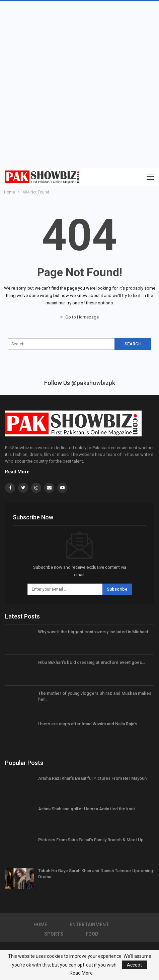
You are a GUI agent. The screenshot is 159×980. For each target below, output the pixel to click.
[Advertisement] (79, 84)
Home (40, 925)
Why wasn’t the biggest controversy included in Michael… (95, 632)
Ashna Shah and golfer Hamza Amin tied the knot (87, 809)
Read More (17, 472)
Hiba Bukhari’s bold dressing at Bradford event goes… (92, 662)
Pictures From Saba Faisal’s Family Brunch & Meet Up (91, 840)
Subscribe (117, 589)
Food (92, 934)
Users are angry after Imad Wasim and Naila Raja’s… (89, 724)
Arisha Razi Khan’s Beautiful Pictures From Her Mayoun (92, 778)
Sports (54, 934)
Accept (134, 965)
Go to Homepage (79, 317)
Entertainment (89, 925)
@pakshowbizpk (93, 383)
